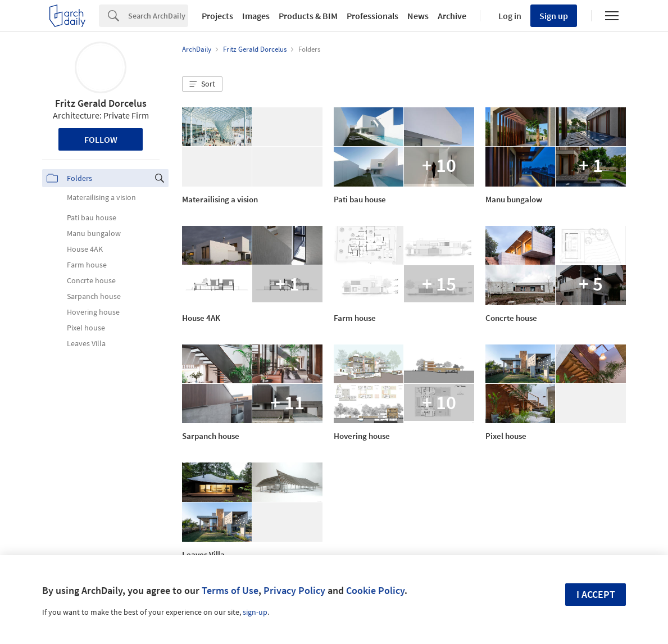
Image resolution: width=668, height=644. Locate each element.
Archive (452, 16)
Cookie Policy (375, 590)
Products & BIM (308, 16)
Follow (101, 139)
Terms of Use (230, 590)
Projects (217, 16)
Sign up (554, 16)
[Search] (158, 16)
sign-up (255, 612)
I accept (596, 594)
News (418, 16)
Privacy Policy (294, 590)
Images (256, 16)
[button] (202, 84)
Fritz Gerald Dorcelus (101, 103)
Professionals (372, 16)
